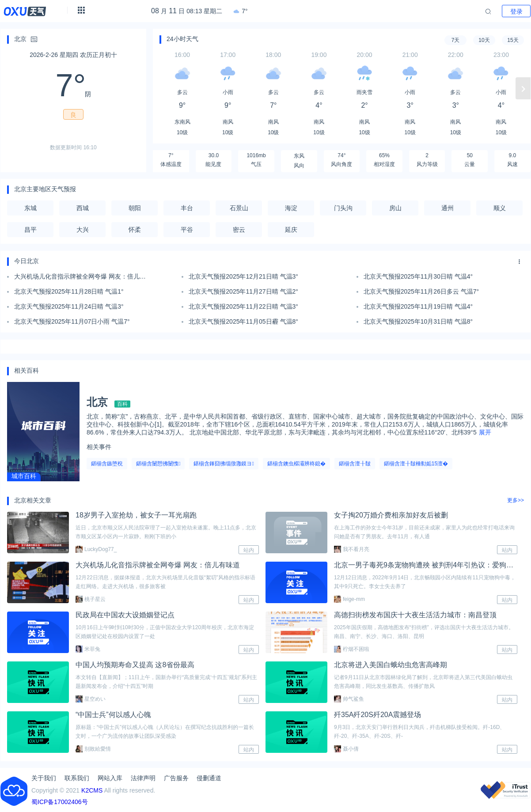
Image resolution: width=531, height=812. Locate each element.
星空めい (91, 699)
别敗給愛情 (93, 749)
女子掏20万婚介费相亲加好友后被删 (391, 515)
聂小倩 (346, 749)
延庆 (291, 230)
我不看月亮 (352, 549)
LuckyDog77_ (96, 549)
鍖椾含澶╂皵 (355, 464)
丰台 (187, 208)
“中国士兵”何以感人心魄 (113, 715)
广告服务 (176, 778)
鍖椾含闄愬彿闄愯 (158, 464)
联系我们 (77, 778)
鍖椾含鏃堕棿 (107, 464)
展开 (485, 432)
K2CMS (92, 790)
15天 (513, 40)
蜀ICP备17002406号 (60, 802)
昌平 (30, 230)
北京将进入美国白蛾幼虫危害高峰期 (391, 665)
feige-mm (349, 599)
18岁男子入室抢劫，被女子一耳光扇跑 (136, 515)
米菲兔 (88, 649)
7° (240, 11)
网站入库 (110, 778)
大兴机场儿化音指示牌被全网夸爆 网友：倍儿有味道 (158, 565)
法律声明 (143, 778)
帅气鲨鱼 (349, 699)
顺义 (500, 208)
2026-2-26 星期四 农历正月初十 (73, 55)
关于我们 (44, 778)
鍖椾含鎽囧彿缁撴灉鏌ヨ (224, 464)
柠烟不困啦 (352, 649)
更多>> (516, 500)
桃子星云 (91, 599)
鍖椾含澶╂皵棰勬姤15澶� (416, 464)
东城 (30, 208)
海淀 (291, 208)
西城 (83, 208)
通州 (448, 208)
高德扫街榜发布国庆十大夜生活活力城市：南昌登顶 (415, 615)
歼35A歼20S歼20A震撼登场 (377, 715)
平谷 (187, 230)
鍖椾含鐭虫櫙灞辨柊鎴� (296, 464)
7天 (456, 40)
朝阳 (135, 208)
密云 (239, 230)
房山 (395, 208)
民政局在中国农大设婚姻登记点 (125, 615)
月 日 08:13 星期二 (187, 11)
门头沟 (343, 208)
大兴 (83, 230)
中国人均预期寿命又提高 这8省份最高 (135, 665)
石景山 (239, 208)
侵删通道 (209, 778)
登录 (516, 11)
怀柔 (135, 230)
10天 (484, 40)
